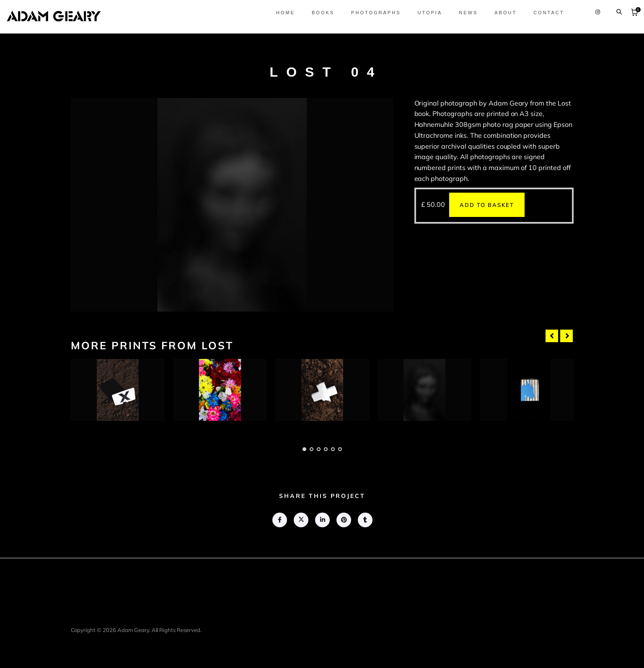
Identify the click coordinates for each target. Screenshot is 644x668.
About (498, 13)
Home (278, 13)
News (461, 13)
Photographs (369, 13)
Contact (542, 13)
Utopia (423, 13)
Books (316, 13)
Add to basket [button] (487, 205)
